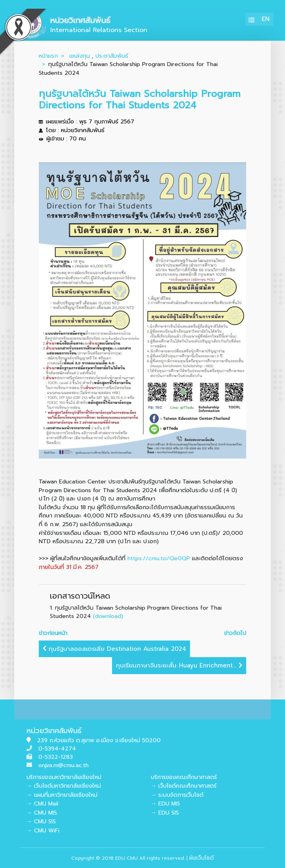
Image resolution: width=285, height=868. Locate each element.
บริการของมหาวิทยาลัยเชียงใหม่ (64, 777)
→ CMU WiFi (43, 831)
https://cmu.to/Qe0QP (159, 558)
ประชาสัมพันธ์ (112, 56)
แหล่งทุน (80, 56)
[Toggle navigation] (252, 19)
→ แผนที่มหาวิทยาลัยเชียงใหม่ (62, 795)
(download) (108, 616)
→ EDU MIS (165, 804)
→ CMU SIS (41, 822)
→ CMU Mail (42, 804)
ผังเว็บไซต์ (201, 858)
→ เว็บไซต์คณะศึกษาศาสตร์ (184, 786)
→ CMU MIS (42, 813)
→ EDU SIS (165, 813)
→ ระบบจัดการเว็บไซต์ (177, 795)
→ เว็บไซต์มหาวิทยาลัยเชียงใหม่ (64, 786)
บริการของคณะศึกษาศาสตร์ (184, 777)
